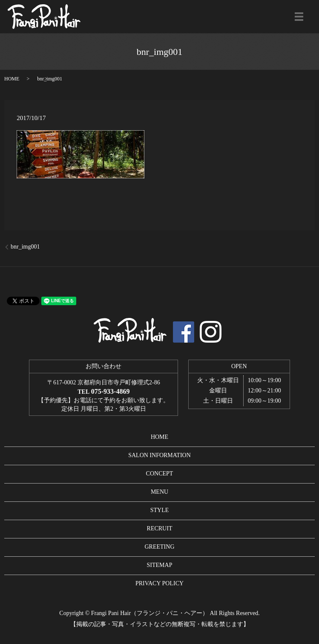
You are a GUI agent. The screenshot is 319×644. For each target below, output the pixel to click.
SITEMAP (160, 565)
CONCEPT (160, 474)
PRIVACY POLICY (159, 583)
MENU (159, 492)
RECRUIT (160, 528)
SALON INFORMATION (159, 455)
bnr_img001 (25, 247)
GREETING (160, 547)
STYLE (160, 510)
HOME (12, 79)
